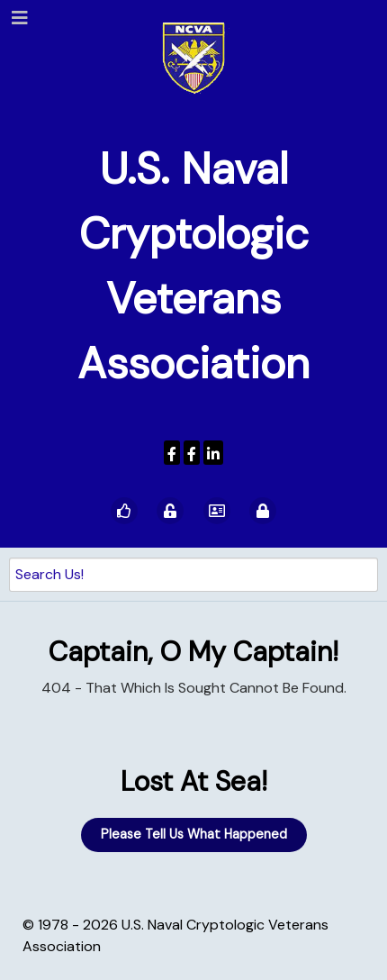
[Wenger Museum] (192, 453)
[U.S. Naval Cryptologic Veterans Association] (193, 57)
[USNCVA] (172, 453)
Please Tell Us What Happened (194, 834)
